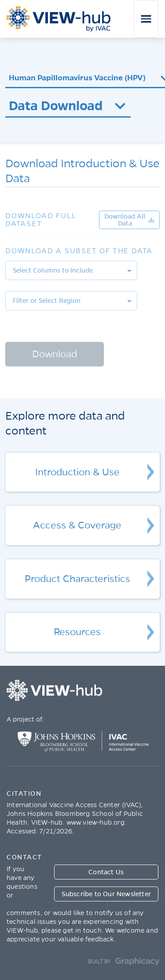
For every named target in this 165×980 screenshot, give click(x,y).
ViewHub (59, 19)
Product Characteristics (77, 579)
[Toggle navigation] (146, 19)
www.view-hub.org (95, 822)
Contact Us (106, 872)
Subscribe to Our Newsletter (106, 894)
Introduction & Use (77, 472)
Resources (77, 632)
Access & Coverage (77, 525)
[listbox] (71, 270)
